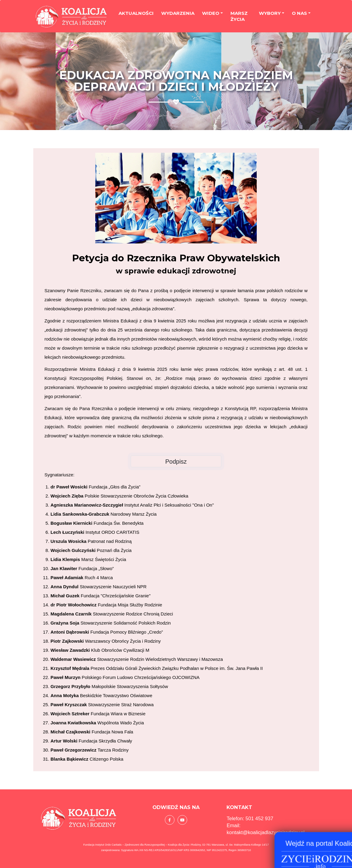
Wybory (270, 14)
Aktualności (136, 14)
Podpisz (176, 462)
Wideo (211, 14)
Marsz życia (239, 17)
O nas (299, 14)
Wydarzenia (178, 14)
